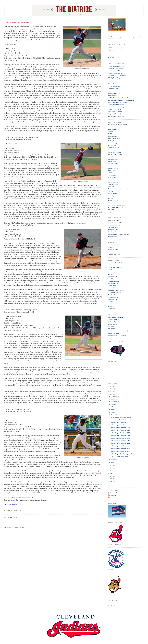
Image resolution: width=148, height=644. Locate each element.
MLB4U (110, 274)
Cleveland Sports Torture (114, 180)
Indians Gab (111, 187)
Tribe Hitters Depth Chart (114, 265)
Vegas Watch (111, 203)
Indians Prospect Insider (114, 138)
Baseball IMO (111, 302)
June (113, 410)
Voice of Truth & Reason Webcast (116, 205)
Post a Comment (8, 521)
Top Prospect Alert (112, 299)
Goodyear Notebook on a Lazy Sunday (121, 417)
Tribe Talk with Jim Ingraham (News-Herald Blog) (121, 100)
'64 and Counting (112, 143)
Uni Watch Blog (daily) (114, 319)
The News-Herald (112, 95)
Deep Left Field (112, 175)
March (113, 415)
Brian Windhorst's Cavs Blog (115, 317)
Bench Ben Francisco (113, 168)
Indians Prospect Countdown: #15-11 (18, 23)
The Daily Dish (112, 141)
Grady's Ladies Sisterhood (114, 212)
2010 (111, 471)
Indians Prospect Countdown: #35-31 (121, 438)
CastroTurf (110, 132)
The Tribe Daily (112, 145)
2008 (111, 476)
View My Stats (111, 605)
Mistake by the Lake (113, 200)
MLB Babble (111, 198)
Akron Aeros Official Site (114, 71)
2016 (111, 386)
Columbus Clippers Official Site (116, 69)
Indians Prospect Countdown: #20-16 (121, 430)
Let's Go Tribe (111, 127)
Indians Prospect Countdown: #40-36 (121, 441)
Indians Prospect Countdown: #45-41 (121, 443)
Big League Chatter (113, 297)
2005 (111, 484)
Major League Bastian (113, 129)
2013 (111, 394)
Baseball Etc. (111, 304)
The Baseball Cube (113, 230)
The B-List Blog (112, 134)
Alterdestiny (111, 196)
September (114, 402)
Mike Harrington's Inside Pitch (116, 116)
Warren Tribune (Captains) (115, 112)
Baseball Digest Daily (113, 283)
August (113, 404)
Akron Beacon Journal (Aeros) (116, 107)
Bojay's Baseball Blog (113, 177)
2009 (111, 473)
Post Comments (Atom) (17, 528)
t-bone (110, 497)
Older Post (99, 524)
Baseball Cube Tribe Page (114, 292)
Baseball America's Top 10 (115, 225)
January (113, 462)
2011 (111, 468)
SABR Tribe (111, 173)
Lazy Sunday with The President (119, 420)
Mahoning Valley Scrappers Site (116, 78)
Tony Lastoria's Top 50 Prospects (116, 223)
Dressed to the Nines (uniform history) (118, 331)
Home (53, 524)
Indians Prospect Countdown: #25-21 (121, 433)
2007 (111, 479)
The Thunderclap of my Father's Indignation (119, 189)
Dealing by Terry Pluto (114, 254)
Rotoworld (110, 270)
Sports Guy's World (113, 250)
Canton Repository (113, 91)
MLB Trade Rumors (113, 295)
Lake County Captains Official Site (117, 76)
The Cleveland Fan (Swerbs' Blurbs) (117, 125)
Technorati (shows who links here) (117, 335)
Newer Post (7, 524)
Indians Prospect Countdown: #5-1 (120, 422)
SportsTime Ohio (112, 136)
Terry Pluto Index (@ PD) (114, 245)
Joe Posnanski (111, 247)
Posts (111, 47)
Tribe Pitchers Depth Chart (115, 263)
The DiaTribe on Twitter (114, 58)
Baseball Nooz (111, 309)
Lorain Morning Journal (114, 93)
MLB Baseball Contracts (114, 288)
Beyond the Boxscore (113, 281)
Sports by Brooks (112, 324)
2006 (111, 481)
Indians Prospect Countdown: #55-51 (121, 449)
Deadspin (110, 252)
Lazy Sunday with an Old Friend (119, 456)
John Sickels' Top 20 (113, 227)
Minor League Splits (113, 237)
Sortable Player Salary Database (116, 290)
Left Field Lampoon (113, 159)
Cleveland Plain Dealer (114, 86)
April (113, 412)
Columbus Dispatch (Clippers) (116, 105)
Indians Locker (112, 171)
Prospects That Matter (113, 220)
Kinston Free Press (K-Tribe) (115, 109)
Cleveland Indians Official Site (116, 66)
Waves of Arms (112, 161)
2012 (111, 466)
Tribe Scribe (111, 157)
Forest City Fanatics (113, 164)
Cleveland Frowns (112, 150)
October (113, 399)
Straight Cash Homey (113, 333)
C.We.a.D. (110, 191)
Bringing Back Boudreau (114, 152)
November (114, 396)
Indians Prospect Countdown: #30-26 (121, 435)
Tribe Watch (111, 210)
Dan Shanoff (111, 326)
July (112, 407)
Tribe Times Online (113, 182)
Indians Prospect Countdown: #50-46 (121, 446)
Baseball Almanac (112, 286)
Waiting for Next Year (113, 148)
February (114, 460)
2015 (111, 389)
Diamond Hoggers (112, 194)
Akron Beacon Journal (113, 89)
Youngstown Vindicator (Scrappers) (117, 114)
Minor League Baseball (114, 232)
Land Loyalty (111, 166)
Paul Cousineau (112, 495)
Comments (112, 51)
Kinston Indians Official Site (115, 73)
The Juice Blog (112, 306)
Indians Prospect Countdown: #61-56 (121, 451)
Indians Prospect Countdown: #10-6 (120, 425)
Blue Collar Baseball (113, 184)
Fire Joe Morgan (112, 329)
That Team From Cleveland (115, 154)
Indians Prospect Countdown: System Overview (124, 454)
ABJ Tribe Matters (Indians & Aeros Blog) (119, 98)
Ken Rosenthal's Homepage (115, 267)
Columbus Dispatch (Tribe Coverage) (117, 102)
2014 (111, 391)
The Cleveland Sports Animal (115, 207)
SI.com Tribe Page (112, 272)
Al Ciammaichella (113, 493)
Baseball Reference (113, 279)
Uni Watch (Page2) (113, 322)
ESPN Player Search (113, 276)
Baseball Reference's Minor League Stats (118, 234)
